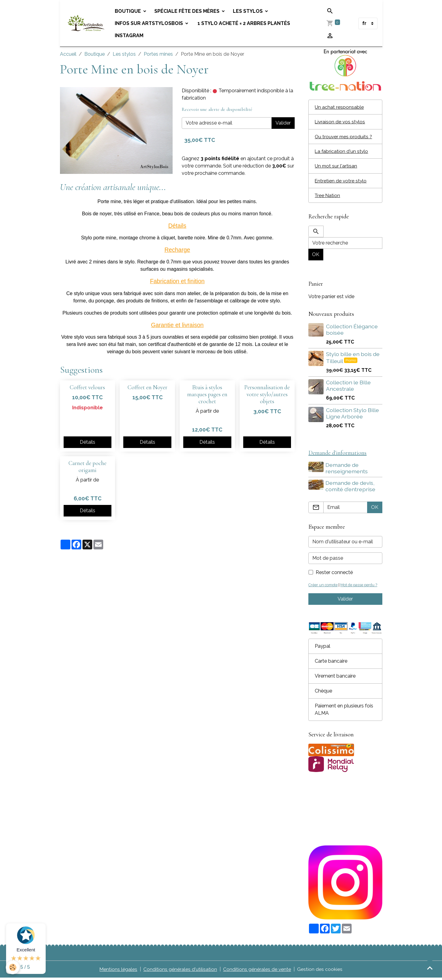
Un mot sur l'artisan (336, 167)
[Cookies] (13, 967)
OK (316, 256)
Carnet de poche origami (88, 467)
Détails (88, 442)
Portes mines (158, 54)
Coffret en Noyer (147, 387)
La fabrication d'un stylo (342, 152)
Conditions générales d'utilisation (180, 971)
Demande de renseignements (347, 470)
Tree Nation (328, 197)
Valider (283, 123)
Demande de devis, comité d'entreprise (351, 488)
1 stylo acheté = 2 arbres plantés (244, 23)
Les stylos (249, 11)
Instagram (130, 35)
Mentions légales (118, 971)
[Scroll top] (430, 968)
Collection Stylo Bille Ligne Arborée (353, 415)
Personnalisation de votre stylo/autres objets (267, 394)
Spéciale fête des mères (188, 11)
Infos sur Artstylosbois (150, 23)
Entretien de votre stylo (341, 182)
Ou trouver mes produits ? (344, 137)
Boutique (129, 11)
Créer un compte (324, 587)
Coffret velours (87, 387)
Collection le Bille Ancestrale (348, 387)
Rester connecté (334, 574)
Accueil (68, 54)
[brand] (87, 23)
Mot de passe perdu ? (361, 587)
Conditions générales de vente (257, 971)
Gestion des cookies (320, 971)
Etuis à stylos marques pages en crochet (207, 394)
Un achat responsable (339, 107)
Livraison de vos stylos (340, 122)
